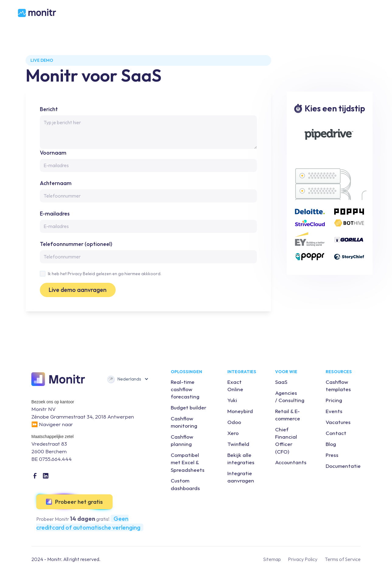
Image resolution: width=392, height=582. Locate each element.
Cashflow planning (182, 440)
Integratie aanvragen (241, 477)
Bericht (49, 109)
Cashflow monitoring (184, 422)
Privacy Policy (303, 559)
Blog (331, 444)
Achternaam (56, 183)
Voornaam (53, 153)
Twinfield (238, 444)
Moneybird (240, 411)
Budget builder (189, 407)
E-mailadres (55, 214)
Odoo (234, 422)
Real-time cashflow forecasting (185, 389)
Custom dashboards (185, 484)
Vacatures (338, 422)
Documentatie (343, 466)
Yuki (232, 400)
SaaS (281, 382)
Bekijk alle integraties (241, 459)
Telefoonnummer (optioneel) (76, 244)
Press (332, 455)
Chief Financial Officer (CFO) (286, 440)
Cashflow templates (338, 386)
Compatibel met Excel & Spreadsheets (188, 462)
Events (334, 411)
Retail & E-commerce (288, 415)
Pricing (334, 400)
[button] (128, 379)
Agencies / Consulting (290, 396)
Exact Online (235, 386)
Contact (336, 433)
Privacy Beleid (81, 274)
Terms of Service (343, 559)
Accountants (291, 462)
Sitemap (272, 559)
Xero (233, 433)
